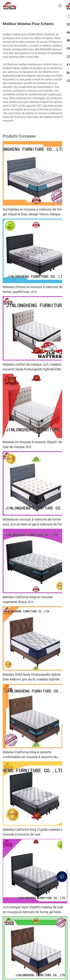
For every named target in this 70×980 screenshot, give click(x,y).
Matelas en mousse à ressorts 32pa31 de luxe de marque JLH (32, 444)
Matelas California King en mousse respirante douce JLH (28, 599)
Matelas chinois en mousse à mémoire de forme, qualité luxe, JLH (33, 289)
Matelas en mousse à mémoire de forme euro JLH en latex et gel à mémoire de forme (34, 522)
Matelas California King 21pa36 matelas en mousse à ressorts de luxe (34, 832)
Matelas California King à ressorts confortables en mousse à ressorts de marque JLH (30, 755)
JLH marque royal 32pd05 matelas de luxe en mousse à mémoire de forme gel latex (33, 910)
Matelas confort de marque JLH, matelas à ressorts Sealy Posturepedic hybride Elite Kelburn (33, 367)
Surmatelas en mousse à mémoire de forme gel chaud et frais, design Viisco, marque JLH (35, 212)
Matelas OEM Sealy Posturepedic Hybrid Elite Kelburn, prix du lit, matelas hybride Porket (31, 677)
